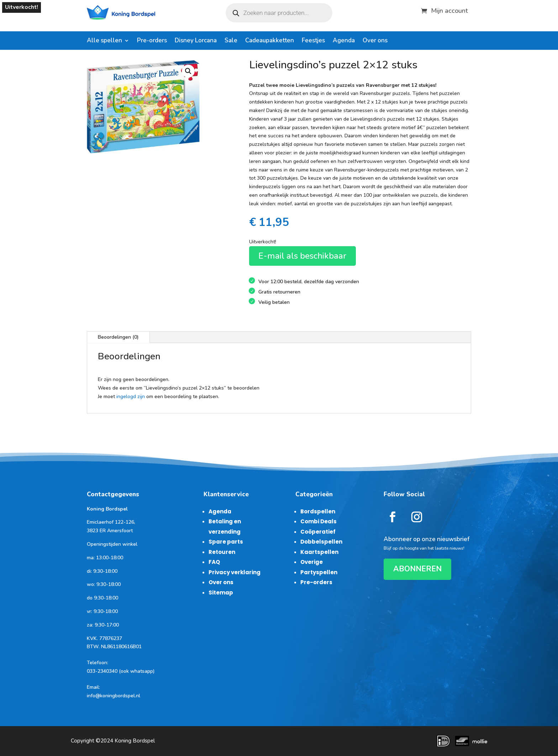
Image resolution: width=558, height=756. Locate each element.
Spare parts (226, 542)
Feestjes (313, 41)
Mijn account (449, 10)
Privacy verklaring (235, 572)
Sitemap (221, 593)
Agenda (344, 41)
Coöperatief (318, 532)
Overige (312, 562)
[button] (188, 71)
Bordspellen (318, 511)
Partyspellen (319, 572)
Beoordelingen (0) (118, 337)
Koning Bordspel (135, 741)
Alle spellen (104, 41)
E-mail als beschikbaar (302, 256)
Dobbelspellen (321, 542)
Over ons (375, 41)
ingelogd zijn (131, 396)
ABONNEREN (417, 569)
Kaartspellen (319, 552)
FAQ (214, 562)
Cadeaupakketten (270, 41)
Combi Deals (319, 521)
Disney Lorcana (196, 41)
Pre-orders (152, 41)
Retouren (222, 552)
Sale (231, 41)
